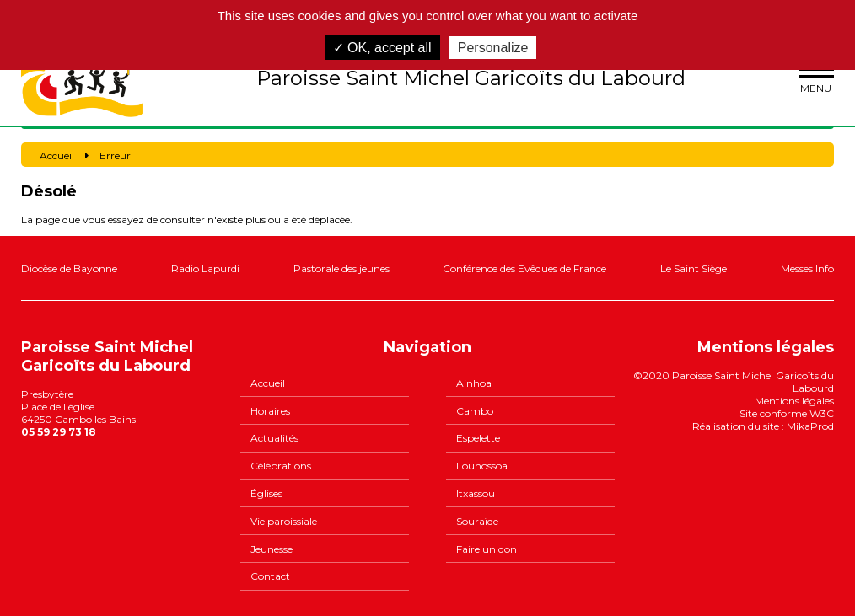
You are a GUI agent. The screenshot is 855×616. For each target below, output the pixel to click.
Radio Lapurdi (205, 268)
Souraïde (477, 521)
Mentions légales (794, 401)
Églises (266, 493)
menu (816, 78)
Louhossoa (482, 466)
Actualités (274, 438)
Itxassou (476, 493)
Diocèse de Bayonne (69, 268)
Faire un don (487, 549)
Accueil (268, 383)
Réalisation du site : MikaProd (763, 426)
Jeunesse (272, 549)
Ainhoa (474, 383)
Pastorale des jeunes (341, 268)
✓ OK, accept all (382, 48)
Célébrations (281, 466)
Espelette (478, 438)
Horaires (270, 411)
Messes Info (807, 268)
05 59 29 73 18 (59, 432)
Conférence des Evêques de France (524, 268)
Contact (270, 576)
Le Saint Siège (694, 268)
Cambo (475, 411)
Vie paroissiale (284, 521)
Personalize (493, 48)
